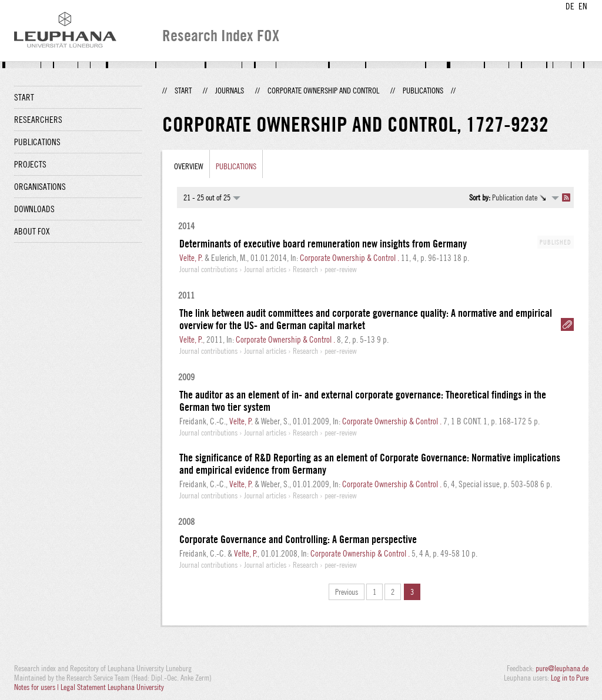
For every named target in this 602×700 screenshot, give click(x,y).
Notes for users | (37, 687)
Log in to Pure (570, 678)
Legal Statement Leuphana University (112, 687)
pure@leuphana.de (562, 668)
